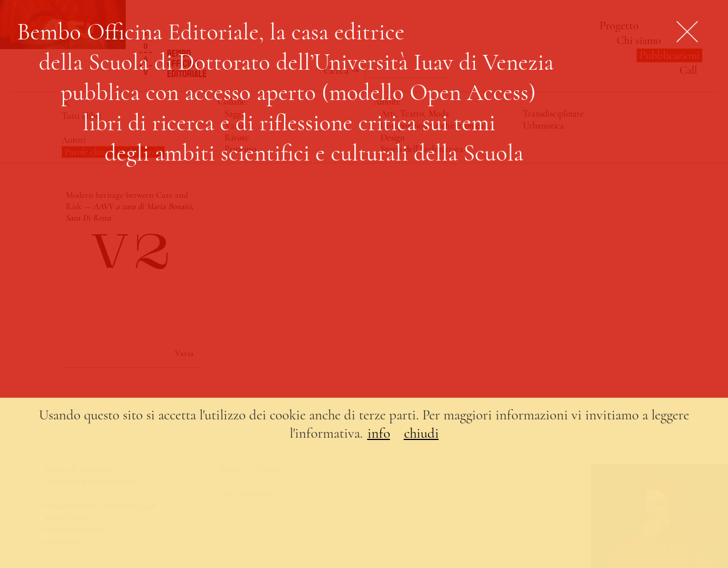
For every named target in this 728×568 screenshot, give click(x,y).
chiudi (421, 433)
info (379, 433)
